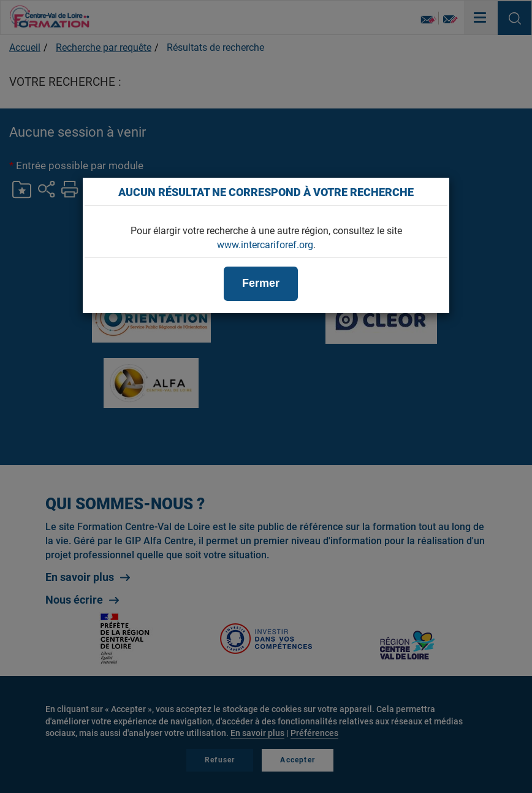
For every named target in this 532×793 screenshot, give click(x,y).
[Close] (434, 192)
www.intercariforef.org (265, 245)
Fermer (261, 283)
